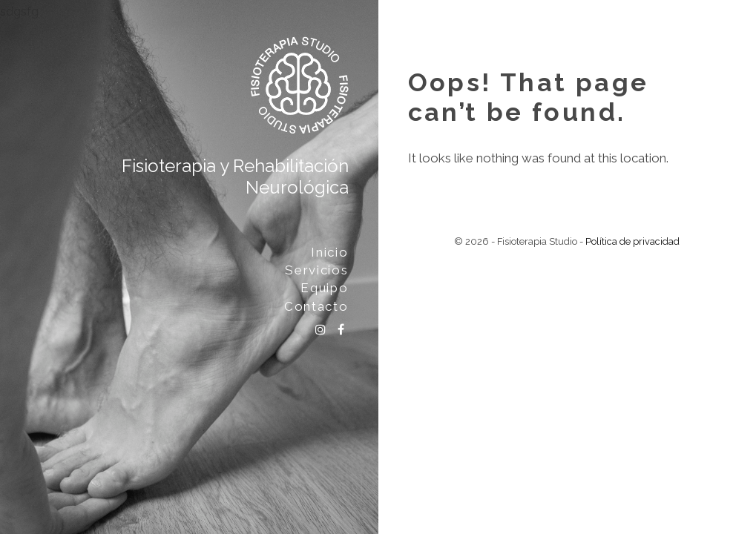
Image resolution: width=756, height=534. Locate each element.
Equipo (324, 288)
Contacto (316, 306)
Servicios (316, 270)
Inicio (329, 252)
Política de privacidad (632, 241)
